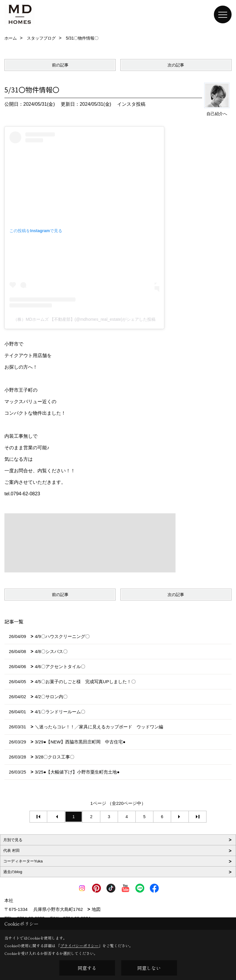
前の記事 (60, 65)
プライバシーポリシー (79, 946)
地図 (96, 909)
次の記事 (176, 65)
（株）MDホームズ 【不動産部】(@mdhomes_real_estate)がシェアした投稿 (84, 319)
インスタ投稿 (131, 104)
